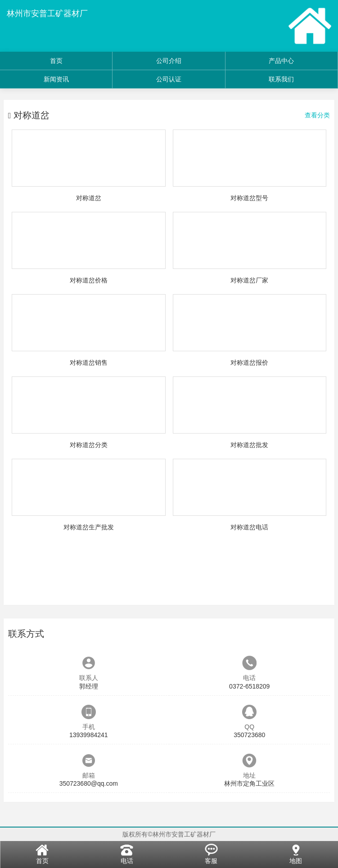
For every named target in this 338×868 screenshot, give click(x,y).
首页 (56, 61)
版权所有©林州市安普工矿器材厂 (169, 834)
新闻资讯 (56, 79)
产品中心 (281, 61)
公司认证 (169, 79)
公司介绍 (169, 61)
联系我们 (281, 79)
